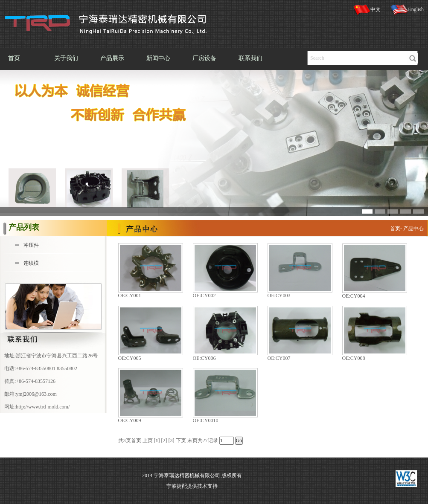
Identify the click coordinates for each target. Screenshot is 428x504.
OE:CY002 (204, 295)
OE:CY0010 (206, 420)
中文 (367, 10)
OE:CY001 (130, 295)
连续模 (31, 263)
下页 (181, 440)
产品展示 (112, 58)
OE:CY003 (279, 295)
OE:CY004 (354, 296)
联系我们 (250, 58)
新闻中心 (158, 58)
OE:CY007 (279, 358)
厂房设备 (204, 58)
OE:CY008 (354, 358)
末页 (192, 440)
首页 (14, 58)
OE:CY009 (130, 420)
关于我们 (66, 58)
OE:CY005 (130, 358)
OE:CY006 (204, 358)
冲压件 (31, 245)
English (407, 10)
